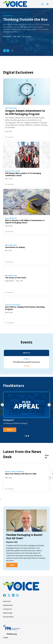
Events (27, 359)
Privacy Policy (8, 617)
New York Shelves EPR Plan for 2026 (21, 474)
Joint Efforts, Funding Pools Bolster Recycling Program (25, 308)
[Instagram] (17, 595)
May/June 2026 (8, 16)
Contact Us (7, 609)
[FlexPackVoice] (15, 4)
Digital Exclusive (13, 171)
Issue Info (7, 601)
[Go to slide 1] (25, 436)
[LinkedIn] (13, 595)
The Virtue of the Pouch (16, 278)
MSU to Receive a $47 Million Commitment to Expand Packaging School (25, 221)
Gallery (10, 430)
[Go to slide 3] (28, 436)
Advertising (8, 613)
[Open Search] (42, 4)
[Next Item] (8, 51)
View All (47, 456)
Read (12, 565)
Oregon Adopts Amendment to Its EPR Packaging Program (25, 112)
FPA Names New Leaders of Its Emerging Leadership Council (23, 174)
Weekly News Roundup (14, 472)
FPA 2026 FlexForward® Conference (27, 362)
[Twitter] (9, 595)
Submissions (8, 605)
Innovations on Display (15, 247)
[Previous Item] (5, 51)
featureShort (11, 108)
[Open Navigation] (47, 4)
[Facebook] (5, 595)
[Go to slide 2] (27, 436)
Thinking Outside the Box (25, 19)
